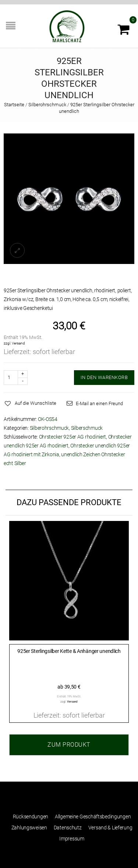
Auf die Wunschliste (36, 403)
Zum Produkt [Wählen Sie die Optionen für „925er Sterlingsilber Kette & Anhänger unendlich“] (69, 745)
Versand (18, 343)
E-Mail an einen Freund (99, 403)
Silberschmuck (87, 428)
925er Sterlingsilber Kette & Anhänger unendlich (69, 651)
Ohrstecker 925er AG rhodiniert (73, 437)
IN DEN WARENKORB (104, 377)
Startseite (14, 105)
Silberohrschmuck (47, 105)
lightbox (17, 250)
